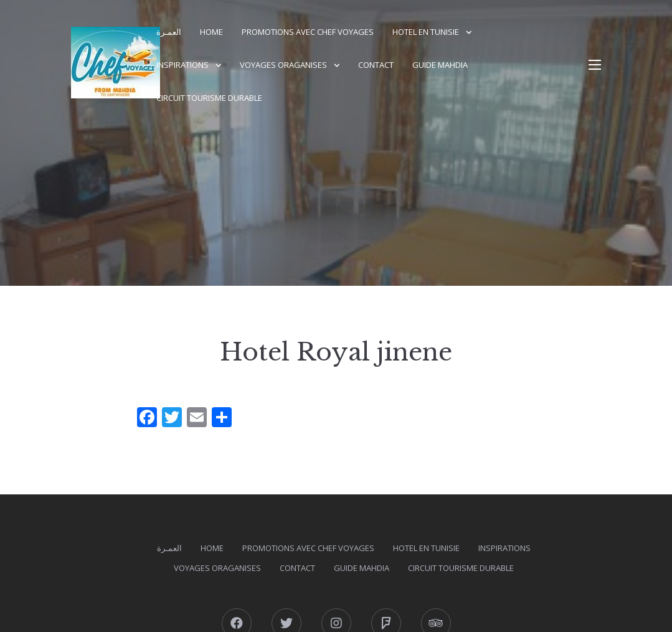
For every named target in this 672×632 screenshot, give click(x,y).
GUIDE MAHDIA (440, 65)
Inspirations (182, 65)
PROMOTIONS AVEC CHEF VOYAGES (308, 32)
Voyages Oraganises (283, 65)
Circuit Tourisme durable (209, 98)
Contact (376, 65)
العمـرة (169, 32)
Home (211, 32)
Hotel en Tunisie (426, 32)
